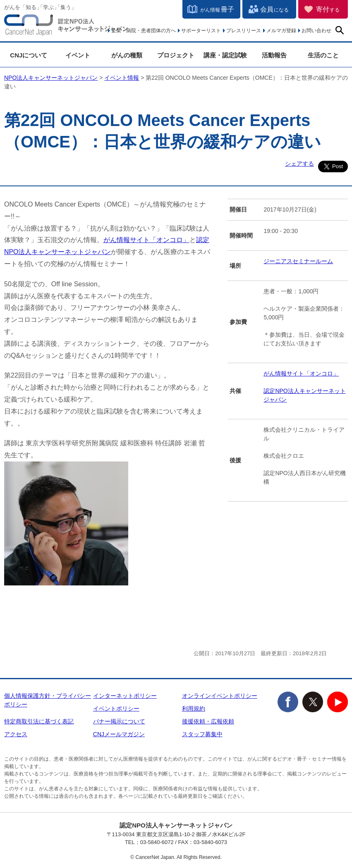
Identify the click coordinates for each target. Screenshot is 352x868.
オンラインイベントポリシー (220, 696)
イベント (78, 55)
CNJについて (29, 55)
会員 (274, 9)
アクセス (16, 734)
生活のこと (323, 55)
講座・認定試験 (225, 55)
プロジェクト (176, 55)
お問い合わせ (316, 31)
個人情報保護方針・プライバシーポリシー (48, 700)
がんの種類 (127, 55)
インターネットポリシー (125, 696)
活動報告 (274, 55)
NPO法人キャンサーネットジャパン (66, 27)
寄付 (328, 9)
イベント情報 (122, 78)
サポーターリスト (201, 31)
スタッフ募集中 (202, 734)
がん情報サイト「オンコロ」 (146, 240)
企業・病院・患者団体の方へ (144, 31)
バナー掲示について (119, 721)
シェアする (299, 164)
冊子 (217, 9)
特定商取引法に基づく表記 (39, 721)
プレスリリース (244, 31)
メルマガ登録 (281, 31)
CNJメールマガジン (119, 734)
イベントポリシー (116, 709)
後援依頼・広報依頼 (208, 721)
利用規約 (194, 709)
